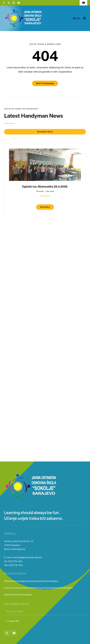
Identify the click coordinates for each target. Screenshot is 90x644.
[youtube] (19, 3)
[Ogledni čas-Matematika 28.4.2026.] (45, 149)
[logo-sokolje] (24, 9)
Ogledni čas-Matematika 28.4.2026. (45, 185)
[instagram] (14, 3)
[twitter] (9, 3)
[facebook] (4, 3)
